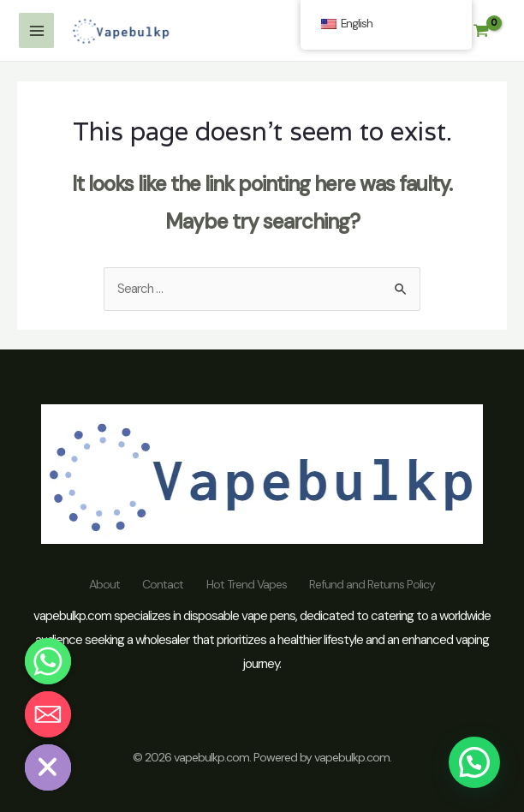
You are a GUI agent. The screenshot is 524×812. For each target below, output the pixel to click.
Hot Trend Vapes (249, 584)
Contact (161, 584)
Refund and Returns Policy (380, 584)
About (98, 584)
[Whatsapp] (48, 661)
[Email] (48, 714)
